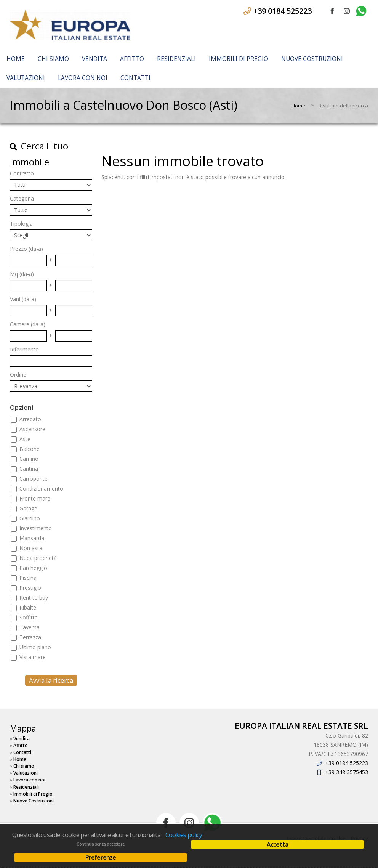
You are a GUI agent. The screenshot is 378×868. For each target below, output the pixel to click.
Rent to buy (34, 598)
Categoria (22, 198)
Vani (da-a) (23, 299)
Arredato (30, 419)
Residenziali (176, 59)
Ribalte (28, 607)
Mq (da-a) (22, 274)
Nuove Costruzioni (312, 59)
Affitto (132, 59)
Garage (28, 508)
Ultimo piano (35, 647)
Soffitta (29, 617)
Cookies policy (184, 835)
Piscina (28, 578)
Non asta (31, 548)
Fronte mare (35, 498)
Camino (29, 459)
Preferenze (101, 857)
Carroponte (34, 479)
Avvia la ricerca (51, 680)
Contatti (135, 78)
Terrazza (30, 637)
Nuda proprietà (38, 558)
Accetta (277, 844)
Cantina (29, 469)
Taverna (30, 627)
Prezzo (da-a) (26, 249)
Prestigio (30, 588)
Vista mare (33, 657)
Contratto (22, 173)
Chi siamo (53, 59)
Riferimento (24, 349)
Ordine (18, 375)
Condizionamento (41, 489)
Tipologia (21, 224)
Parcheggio (33, 568)
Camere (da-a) (28, 324)
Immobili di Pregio (239, 59)
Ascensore (32, 429)
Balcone (30, 449)
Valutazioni (26, 78)
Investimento (36, 528)
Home (16, 59)
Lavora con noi (83, 78)
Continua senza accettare (100, 844)
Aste (25, 439)
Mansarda (32, 538)
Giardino (30, 518)
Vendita (94, 59)
